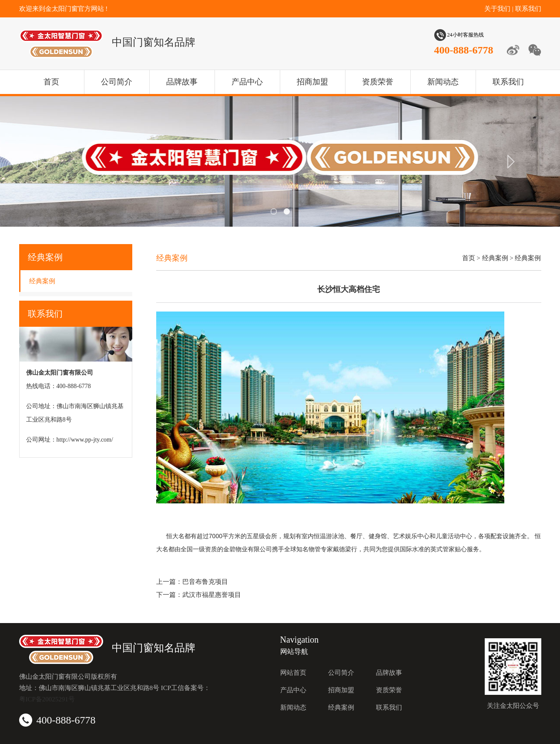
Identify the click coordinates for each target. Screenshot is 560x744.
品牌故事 (182, 82)
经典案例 (42, 281)
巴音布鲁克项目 (205, 582)
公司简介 (117, 82)
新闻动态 (443, 82)
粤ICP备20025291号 (47, 699)
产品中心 (247, 82)
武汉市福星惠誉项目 (212, 595)
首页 (51, 82)
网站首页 (293, 673)
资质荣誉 (378, 82)
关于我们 (497, 9)
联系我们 (528, 9)
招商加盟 (312, 82)
